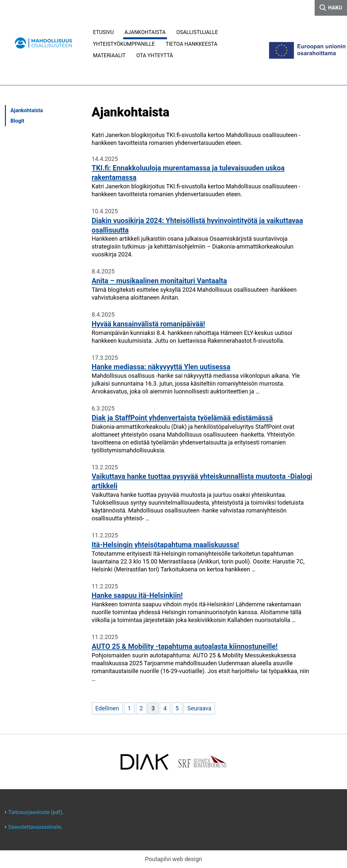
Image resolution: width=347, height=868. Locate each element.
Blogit (17, 121)
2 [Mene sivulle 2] (141, 708)
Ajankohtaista (145, 32)
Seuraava (199, 708)
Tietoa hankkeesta (191, 44)
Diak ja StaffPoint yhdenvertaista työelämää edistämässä (182, 418)
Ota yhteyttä (155, 55)
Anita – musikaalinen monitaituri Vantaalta (159, 281)
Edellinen (107, 708)
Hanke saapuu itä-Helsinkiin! (137, 595)
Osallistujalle (197, 32)
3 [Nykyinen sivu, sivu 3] (153, 708)
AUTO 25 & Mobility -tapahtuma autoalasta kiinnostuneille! (185, 646)
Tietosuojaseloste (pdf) (35, 812)
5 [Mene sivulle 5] (177, 708)
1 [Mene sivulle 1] (129, 708)
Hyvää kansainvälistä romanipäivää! (149, 324)
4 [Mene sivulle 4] (165, 708)
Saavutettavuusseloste (35, 827)
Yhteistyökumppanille (124, 44)
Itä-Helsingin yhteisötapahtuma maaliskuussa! (165, 545)
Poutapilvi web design (174, 859)
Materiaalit (109, 55)
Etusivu (104, 32)
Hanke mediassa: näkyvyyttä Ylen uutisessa (161, 367)
